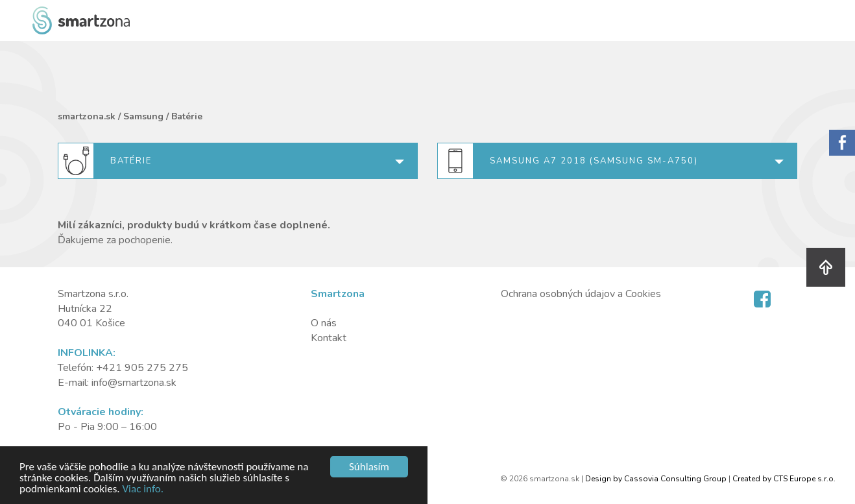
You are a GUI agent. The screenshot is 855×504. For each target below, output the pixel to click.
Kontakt (329, 338)
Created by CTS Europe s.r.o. (784, 479)
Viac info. (143, 489)
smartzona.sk (87, 116)
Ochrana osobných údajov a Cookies (581, 294)
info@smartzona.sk (134, 383)
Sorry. (842, 143)
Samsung (143, 116)
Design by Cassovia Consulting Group (656, 479)
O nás (324, 323)
